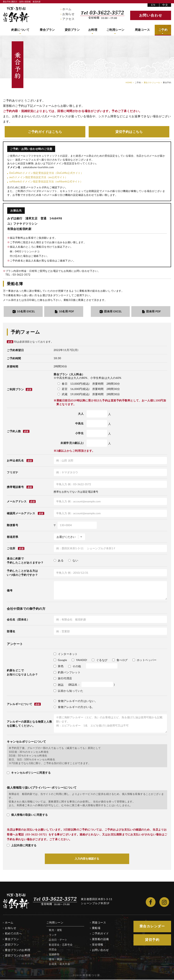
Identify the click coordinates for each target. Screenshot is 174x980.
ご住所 (11, 549)
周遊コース (143, 30)
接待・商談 (56, 960)
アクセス (68, 19)
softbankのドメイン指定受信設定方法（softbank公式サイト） (46, 182)
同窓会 (53, 950)
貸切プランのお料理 (18, 956)
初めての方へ (13, 934)
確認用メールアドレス (21, 514)
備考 (10, 591)
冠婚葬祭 (54, 955)
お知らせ (68, 14)
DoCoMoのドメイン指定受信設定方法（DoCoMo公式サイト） (46, 173)
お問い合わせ (100, 950)
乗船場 (96, 928)
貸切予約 (129, 132)
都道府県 (12, 537)
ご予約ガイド (45, 132)
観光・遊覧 (56, 931)
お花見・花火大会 (59, 964)
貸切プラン (73, 30)
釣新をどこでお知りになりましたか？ (22, 673)
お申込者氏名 (15, 461)
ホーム (67, 9)
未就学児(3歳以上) (72, 443)
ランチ (53, 935)
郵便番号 (12, 525)
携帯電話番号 (15, 487)
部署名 (11, 632)
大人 (81, 414)
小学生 (79, 433)
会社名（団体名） (18, 620)
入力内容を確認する (87, 859)
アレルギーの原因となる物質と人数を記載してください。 (29, 724)
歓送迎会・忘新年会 (61, 945)
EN (153, 5)
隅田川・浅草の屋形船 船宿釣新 (16, 15)
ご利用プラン (19, 390)
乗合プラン (48, 30)
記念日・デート (58, 940)
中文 (165, 5)
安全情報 (98, 945)
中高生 (79, 424)
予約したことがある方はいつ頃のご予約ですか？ (22, 573)
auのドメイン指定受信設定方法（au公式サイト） (38, 177)
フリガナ (12, 473)
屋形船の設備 (100, 939)
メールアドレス (17, 502)
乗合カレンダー (152, 927)
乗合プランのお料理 (18, 950)
